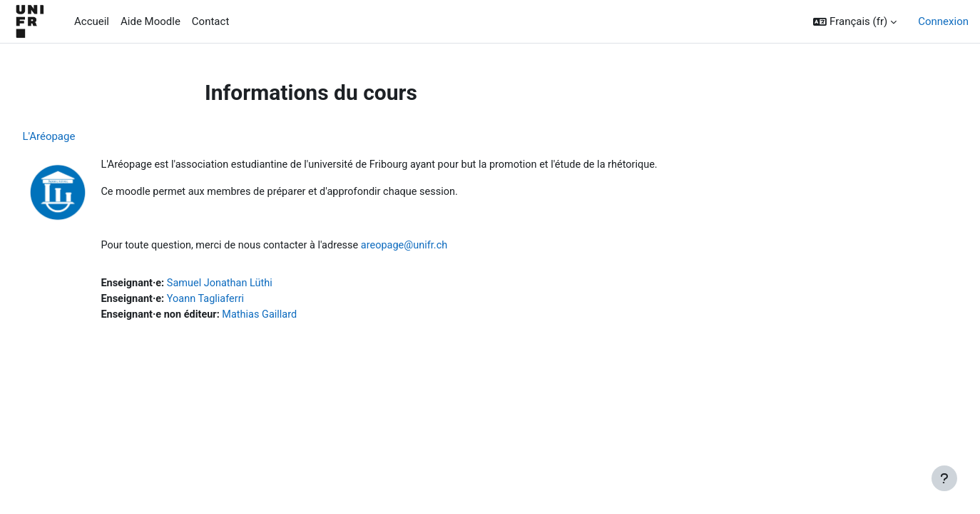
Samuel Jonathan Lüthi (256, 286)
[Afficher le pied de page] (944, 478)
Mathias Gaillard (297, 318)
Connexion (943, 21)
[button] (855, 22)
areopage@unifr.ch (446, 248)
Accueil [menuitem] (92, 21)
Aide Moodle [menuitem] (150, 21)
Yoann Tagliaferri (241, 302)
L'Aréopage (81, 136)
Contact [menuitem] (210, 21)
